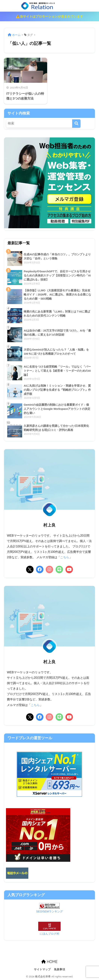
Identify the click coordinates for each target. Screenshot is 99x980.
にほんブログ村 (49, 933)
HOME (49, 961)
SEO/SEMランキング (50, 911)
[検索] (76, 124)
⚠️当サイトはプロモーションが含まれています (49, 17)
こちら (65, 557)
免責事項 (59, 969)
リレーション (50, 6)
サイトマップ (42, 969)
